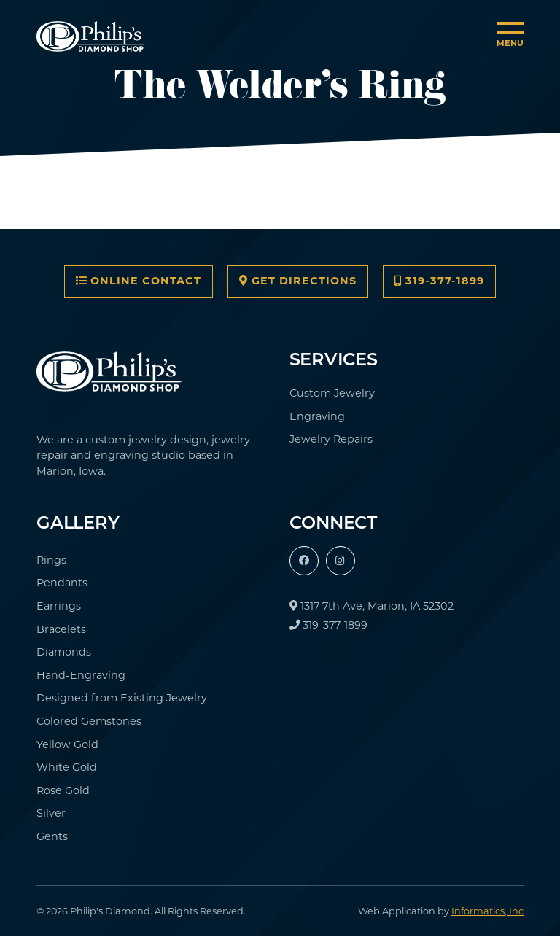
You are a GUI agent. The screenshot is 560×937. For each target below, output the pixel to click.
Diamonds (64, 652)
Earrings (59, 606)
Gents (52, 836)
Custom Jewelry (332, 393)
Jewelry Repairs (331, 439)
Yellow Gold (67, 744)
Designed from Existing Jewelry (122, 698)
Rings (51, 560)
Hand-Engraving (81, 675)
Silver (51, 813)
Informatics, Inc (487, 911)
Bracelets (61, 629)
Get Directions (298, 281)
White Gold (67, 767)
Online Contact (139, 281)
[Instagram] (341, 561)
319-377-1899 (439, 281)
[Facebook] (304, 561)
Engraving (317, 416)
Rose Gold (63, 790)
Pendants (62, 583)
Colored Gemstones (89, 721)
